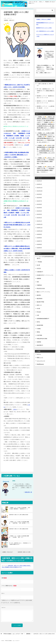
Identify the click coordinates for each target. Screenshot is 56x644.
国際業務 (6, 20)
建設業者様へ (40, 299)
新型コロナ (12, 20)
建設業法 (39, 295)
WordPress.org (40, 364)
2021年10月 (40, 191)
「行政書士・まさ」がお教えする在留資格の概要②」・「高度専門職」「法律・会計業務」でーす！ (20, 522)
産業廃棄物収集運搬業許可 (43, 319)
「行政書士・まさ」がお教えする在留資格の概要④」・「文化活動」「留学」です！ (19, 537)
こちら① (26, 145)
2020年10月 (40, 231)
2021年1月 (39, 221)
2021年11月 (40, 188)
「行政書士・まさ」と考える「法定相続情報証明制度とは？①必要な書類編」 (46, 147)
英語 (14, 133)
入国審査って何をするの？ (8, 552)
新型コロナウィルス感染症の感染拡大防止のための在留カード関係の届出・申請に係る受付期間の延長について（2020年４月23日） (17, 249)
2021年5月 (39, 208)
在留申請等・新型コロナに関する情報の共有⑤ (19, 515)
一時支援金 (39, 262)
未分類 (38, 309)
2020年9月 (39, 234)
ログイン (39, 354)
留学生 (38, 322)
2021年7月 (39, 201)
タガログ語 (19, 138)
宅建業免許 (39, 285)
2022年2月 (39, 181)
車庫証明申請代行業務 (42, 339)
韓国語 (22, 136)
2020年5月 (39, 248)
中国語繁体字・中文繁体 (13, 136)
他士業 (38, 265)
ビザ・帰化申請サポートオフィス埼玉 (45, 31)
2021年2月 (39, 218)
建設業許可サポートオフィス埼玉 (44, 28)
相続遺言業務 (40, 325)
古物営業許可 (40, 272)
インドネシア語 (25, 213)
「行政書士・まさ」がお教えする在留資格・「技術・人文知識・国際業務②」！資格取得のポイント (20, 508)
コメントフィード (41, 361)
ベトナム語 (11, 138)
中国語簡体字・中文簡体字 (18, 210)
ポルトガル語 (22, 215)
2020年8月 (39, 238)
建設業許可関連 (40, 302)
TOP (13, 634)
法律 (38, 315)
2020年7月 (39, 241)
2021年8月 (39, 198)
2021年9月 (39, 194)
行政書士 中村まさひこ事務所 (43, 19)
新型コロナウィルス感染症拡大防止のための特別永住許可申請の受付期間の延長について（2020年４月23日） (17, 225)
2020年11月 (40, 228)
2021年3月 (39, 214)
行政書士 (39, 329)
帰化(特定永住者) (41, 288)
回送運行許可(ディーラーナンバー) (45, 275)
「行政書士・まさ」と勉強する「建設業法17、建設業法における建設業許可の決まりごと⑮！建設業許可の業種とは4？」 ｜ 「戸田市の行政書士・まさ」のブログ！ (46, 126)
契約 (38, 282)
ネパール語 (26, 138)
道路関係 (39, 342)
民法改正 (39, 312)
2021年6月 (39, 204)
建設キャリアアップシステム (44, 292)
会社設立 (39, 268)
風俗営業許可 (40, 345)
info (42, 163)
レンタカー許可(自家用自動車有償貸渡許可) (45, 257)
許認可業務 (39, 335)
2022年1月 (39, 184)
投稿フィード (40, 357)
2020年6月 (39, 244)
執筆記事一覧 (28, 492)
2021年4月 (39, 211)
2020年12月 (40, 224)
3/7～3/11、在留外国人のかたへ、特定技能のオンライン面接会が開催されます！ (20, 544)
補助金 (38, 332)
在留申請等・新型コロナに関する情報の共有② (19, 529)
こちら (15, 409)
